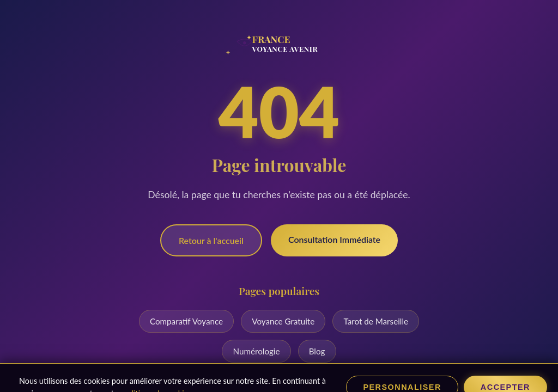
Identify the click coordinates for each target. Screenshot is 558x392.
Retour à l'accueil (211, 240)
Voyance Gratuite (283, 321)
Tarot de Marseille (376, 321)
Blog (317, 351)
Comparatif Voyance (186, 321)
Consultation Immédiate (334, 239)
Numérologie (257, 351)
